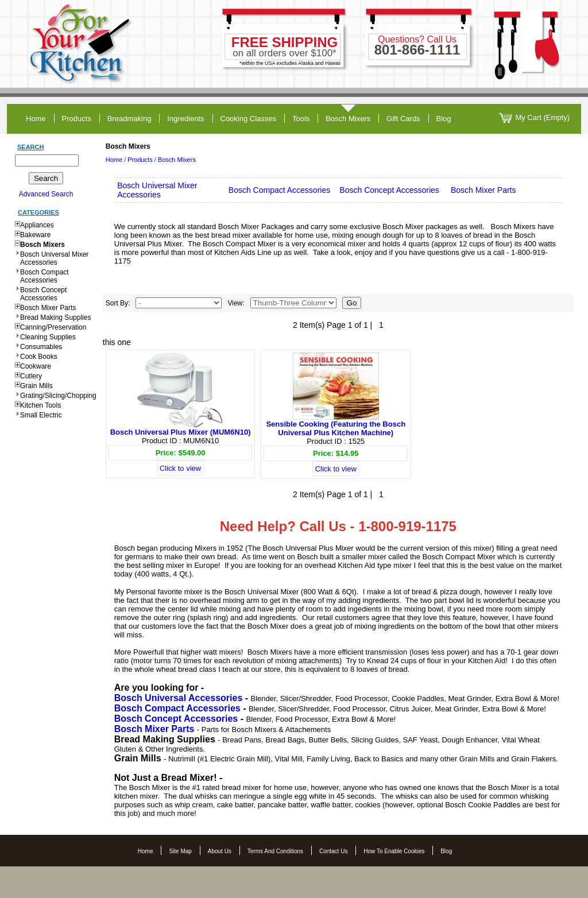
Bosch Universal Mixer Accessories (54, 258)
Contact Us (333, 851)
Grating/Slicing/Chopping (58, 396)
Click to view (180, 468)
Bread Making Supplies (55, 318)
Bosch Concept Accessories (43, 294)
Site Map (180, 851)
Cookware (36, 366)
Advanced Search (46, 194)
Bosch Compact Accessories (45, 276)
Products (140, 160)
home (36, 119)
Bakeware (35, 235)
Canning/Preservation (53, 327)
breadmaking (129, 119)
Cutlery (31, 376)
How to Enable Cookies (394, 851)
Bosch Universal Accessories (179, 698)
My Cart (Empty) (534, 118)
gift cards (403, 119)
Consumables (41, 347)
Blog (446, 851)
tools (301, 119)
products (77, 119)
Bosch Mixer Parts (48, 308)
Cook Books (39, 357)
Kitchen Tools (40, 405)
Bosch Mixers (348, 119)
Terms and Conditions (275, 851)
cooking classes (249, 119)
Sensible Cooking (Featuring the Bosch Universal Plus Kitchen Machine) (336, 428)
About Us (220, 851)
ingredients (185, 119)
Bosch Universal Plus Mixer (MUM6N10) (181, 432)
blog (444, 119)
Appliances (37, 225)
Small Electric (41, 415)
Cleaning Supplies (48, 337)
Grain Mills (36, 386)
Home (114, 160)
